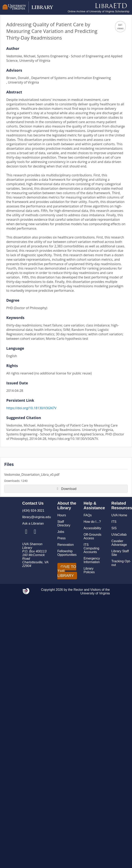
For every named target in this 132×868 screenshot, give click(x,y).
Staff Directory (64, 523)
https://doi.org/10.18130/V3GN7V (31, 408)
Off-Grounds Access (92, 536)
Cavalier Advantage (119, 543)
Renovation (66, 545)
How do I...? (92, 522)
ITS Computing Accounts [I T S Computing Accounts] (91, 548)
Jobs (61, 532)
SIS (114, 528)
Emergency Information (92, 560)
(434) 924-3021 (33, 511)
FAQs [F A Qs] (88, 515)
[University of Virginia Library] (28, 12)
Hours (62, 515)
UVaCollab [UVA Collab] (119, 535)
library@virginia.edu (37, 517)
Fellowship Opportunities (67, 553)
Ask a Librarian (33, 523)
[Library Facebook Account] (35, 532)
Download (66, 489)
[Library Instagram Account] (26, 532)
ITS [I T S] (114, 522)
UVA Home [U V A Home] (119, 515)
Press (62, 538)
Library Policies (89, 570)
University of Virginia (95, 593)
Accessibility (92, 528)
